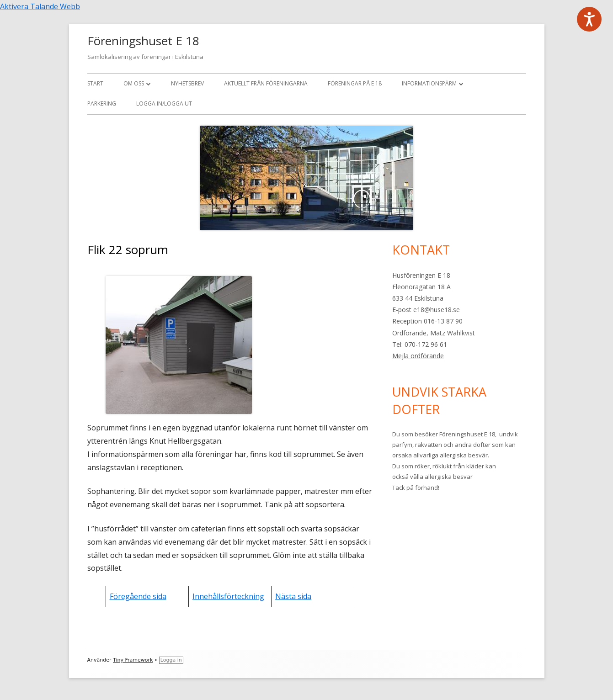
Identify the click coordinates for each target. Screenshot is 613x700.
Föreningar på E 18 (355, 83)
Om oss (134, 83)
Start (95, 83)
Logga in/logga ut (164, 103)
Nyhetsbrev (187, 83)
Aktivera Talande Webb (40, 6)
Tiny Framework (133, 660)
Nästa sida (293, 596)
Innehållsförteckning (228, 596)
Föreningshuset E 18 (143, 41)
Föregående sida (138, 596)
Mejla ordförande (418, 356)
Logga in (171, 660)
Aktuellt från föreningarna (266, 83)
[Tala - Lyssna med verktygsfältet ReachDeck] (589, 19)
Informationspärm (429, 83)
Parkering (102, 103)
